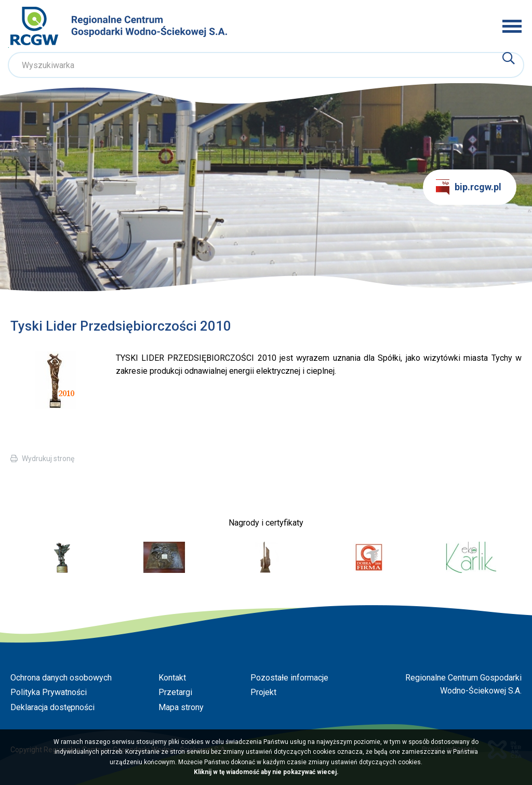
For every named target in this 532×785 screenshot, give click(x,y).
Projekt (263, 692)
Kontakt (172, 678)
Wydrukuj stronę (48, 459)
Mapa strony (181, 707)
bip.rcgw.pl (469, 187)
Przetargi (175, 692)
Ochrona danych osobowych (61, 678)
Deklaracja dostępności (52, 707)
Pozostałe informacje (289, 678)
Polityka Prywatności (49, 692)
